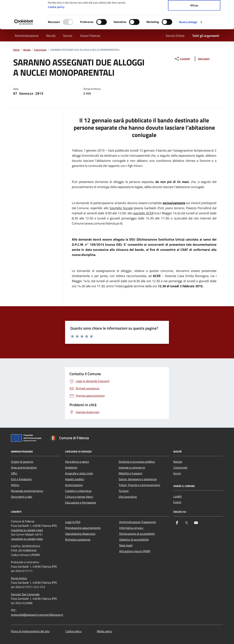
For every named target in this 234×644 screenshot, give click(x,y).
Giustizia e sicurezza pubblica (137, 462)
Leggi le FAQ (73, 522)
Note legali (126, 545)
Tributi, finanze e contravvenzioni (139, 485)
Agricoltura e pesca (77, 462)
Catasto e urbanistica (78, 491)
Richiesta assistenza (78, 539)
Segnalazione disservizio (80, 534)
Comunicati (180, 467)
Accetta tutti (194, 10)
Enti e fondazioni (21, 479)
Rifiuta (194, 33)
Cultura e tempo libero (79, 497)
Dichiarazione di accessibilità (137, 534)
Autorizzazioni (74, 485)
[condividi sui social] (182, 59)
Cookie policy (56, 35)
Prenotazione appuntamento (83, 528)
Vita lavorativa (128, 497)
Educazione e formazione (81, 502)
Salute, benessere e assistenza (138, 479)
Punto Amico (19, 578)
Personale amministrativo (27, 491)
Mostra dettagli (188, 50)
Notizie (178, 462)
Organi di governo (22, 462)
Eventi (177, 502)
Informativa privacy (131, 528)
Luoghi (178, 496)
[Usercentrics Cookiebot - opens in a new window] (24, 50)
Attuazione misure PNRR (135, 551)
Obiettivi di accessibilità (134, 539)
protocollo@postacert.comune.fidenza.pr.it (37, 615)
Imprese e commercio (132, 467)
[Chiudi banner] (228, 6)
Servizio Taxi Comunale (25, 594)
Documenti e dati (22, 497)
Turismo (124, 491)
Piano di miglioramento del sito (30, 631)
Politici (15, 485)
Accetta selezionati (194, 22)
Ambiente (71, 467)
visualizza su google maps (27, 530)
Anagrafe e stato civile (79, 473)
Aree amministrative (24, 467)
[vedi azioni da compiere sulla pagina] (201, 59)
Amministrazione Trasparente (138, 522)
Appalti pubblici (75, 479)
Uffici (14, 473)
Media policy (105, 631)
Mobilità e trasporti (131, 473)
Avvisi (177, 473)
